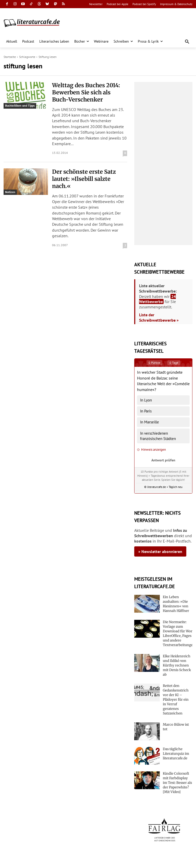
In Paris (146, 411)
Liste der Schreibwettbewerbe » (159, 317)
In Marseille (150, 422)
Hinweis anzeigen (151, 450)
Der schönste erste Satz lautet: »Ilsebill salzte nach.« (86, 170)
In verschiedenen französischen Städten (158, 436)
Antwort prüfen (163, 460)
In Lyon (146, 400)
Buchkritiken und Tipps (20, 105)
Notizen (10, 188)
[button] (187, 42)
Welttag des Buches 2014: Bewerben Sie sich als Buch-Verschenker (84, 91)
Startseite (10, 57)
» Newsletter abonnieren (160, 551)
